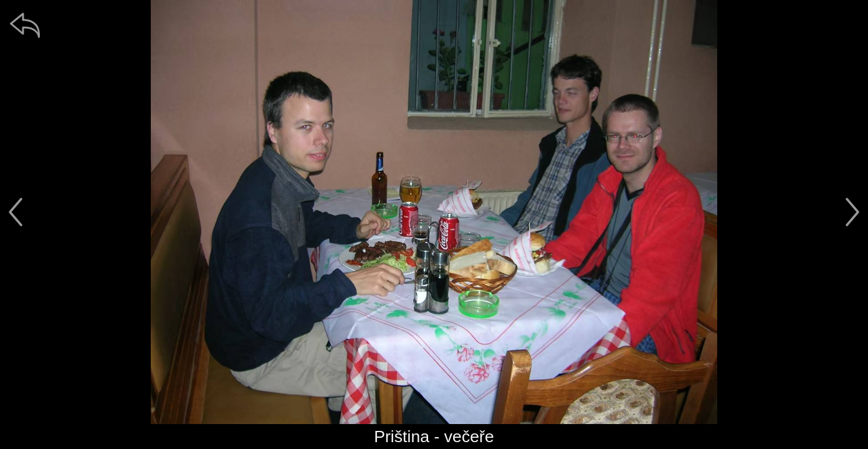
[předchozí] (16, 212)
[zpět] (25, 25)
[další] (852, 212)
